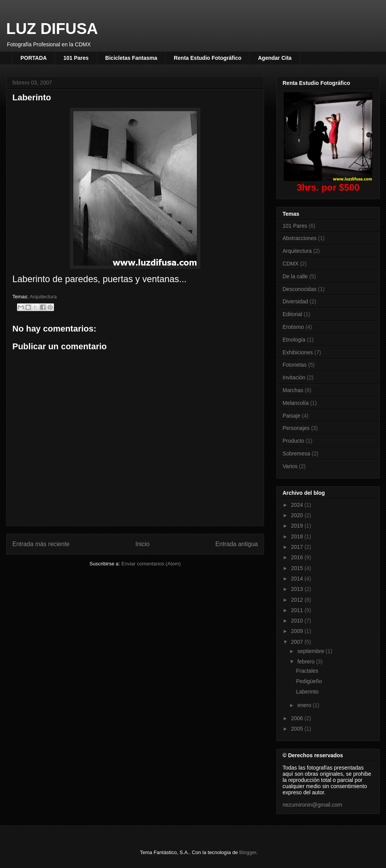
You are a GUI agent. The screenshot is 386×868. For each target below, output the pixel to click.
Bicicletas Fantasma (131, 58)
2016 (298, 557)
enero (305, 705)
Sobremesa (296, 453)
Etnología (294, 340)
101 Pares (76, 58)
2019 (298, 526)
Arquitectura (43, 297)
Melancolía (296, 403)
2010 (298, 621)
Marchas (293, 390)
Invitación (294, 377)
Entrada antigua (237, 544)
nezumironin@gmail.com (312, 805)
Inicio (142, 544)
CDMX (290, 264)
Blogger (248, 852)
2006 (298, 718)
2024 (298, 505)
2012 (298, 600)
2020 (298, 515)
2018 (298, 536)
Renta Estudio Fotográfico (207, 58)
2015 (298, 568)
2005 (298, 729)
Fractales (307, 671)
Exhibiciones (298, 352)
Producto (293, 441)
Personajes (296, 428)
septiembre (311, 651)
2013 (298, 589)
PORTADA (34, 58)
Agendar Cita (275, 58)
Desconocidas (300, 289)
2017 (298, 547)
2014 (298, 579)
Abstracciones (300, 238)
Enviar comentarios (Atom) (151, 564)
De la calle (295, 276)
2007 (298, 642)
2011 (298, 610)
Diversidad (295, 301)
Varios (290, 466)
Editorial (292, 314)
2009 (298, 631)
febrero (306, 662)
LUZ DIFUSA (52, 29)
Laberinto (307, 692)
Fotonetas (295, 365)
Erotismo (293, 327)
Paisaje (291, 416)
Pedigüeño (309, 681)
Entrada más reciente (41, 544)
